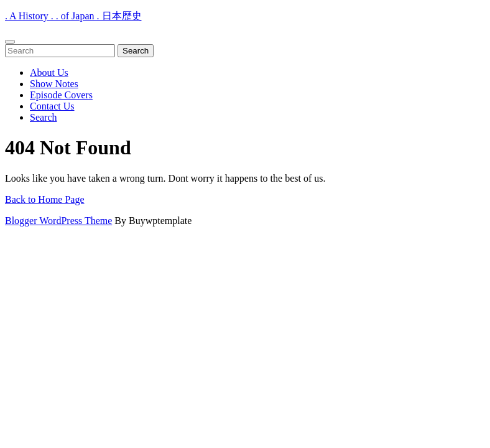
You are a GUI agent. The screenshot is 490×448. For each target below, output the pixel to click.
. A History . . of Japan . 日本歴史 (73, 16)
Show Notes (54, 84)
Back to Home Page (45, 199)
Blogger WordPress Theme (58, 221)
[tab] (10, 42)
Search (44, 117)
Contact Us (52, 106)
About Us (49, 72)
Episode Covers (61, 95)
